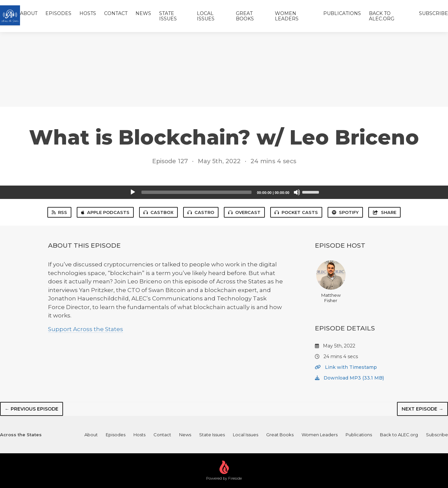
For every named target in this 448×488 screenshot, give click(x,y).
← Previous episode (32, 409)
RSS (59, 212)
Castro (201, 212)
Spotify (345, 212)
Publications (342, 13)
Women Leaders (287, 16)
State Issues (168, 16)
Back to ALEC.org (382, 16)
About (29, 13)
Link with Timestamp (346, 367)
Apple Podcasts (105, 212)
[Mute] (297, 192)
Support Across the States (86, 329)
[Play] (133, 192)
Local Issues (206, 16)
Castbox (158, 212)
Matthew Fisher (331, 282)
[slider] (197, 192)
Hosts (88, 13)
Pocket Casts (296, 212)
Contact (116, 13)
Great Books (245, 16)
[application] (224, 192)
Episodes (58, 13)
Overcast (244, 212)
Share (384, 212)
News (143, 13)
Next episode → (422, 409)
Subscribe (433, 13)
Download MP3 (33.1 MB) (349, 378)
